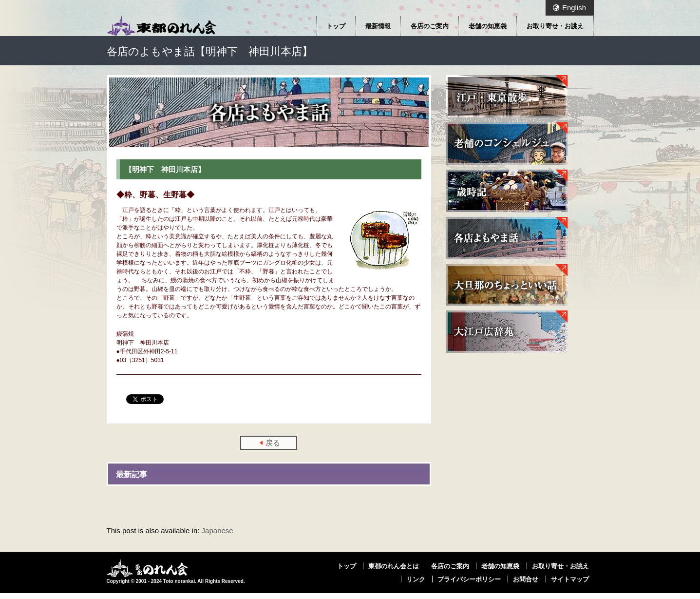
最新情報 (378, 26)
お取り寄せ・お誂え (555, 26)
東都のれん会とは (394, 566)
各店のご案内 (430, 26)
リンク (416, 579)
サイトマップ (570, 579)
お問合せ (526, 579)
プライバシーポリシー (469, 579)
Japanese (218, 531)
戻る (273, 443)
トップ (336, 26)
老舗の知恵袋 (488, 26)
